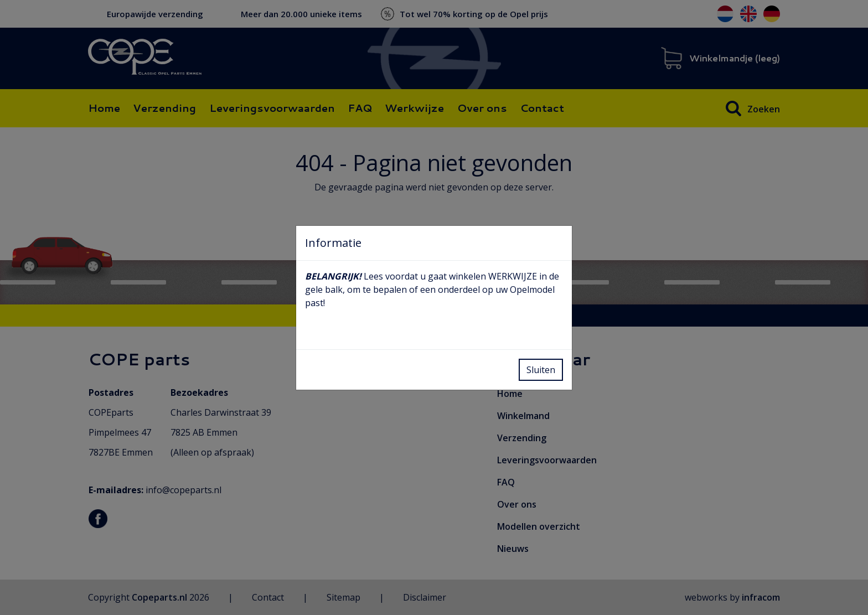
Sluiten (541, 370)
